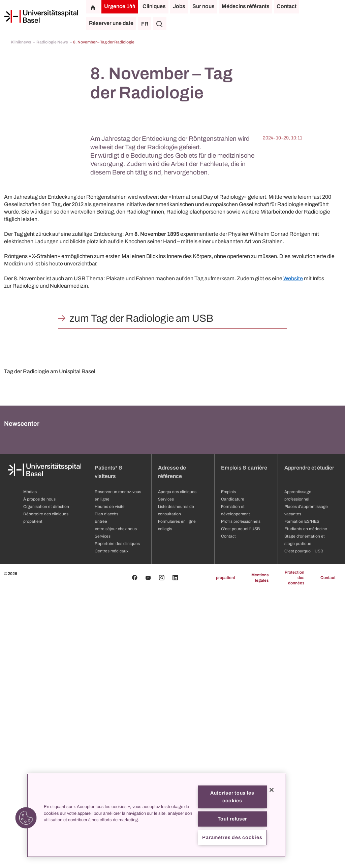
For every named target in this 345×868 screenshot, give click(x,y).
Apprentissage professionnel (298, 772)
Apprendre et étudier (309, 745)
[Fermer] (272, 790)
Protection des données (294, 855)
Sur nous (203, 6)
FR (145, 24)
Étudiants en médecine (306, 806)
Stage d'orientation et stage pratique (305, 817)
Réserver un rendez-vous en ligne (118, 772)
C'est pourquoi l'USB (304, 828)
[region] (156, 815)
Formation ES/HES (302, 798)
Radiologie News (52, 42)
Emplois (228, 769)
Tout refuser (232, 819)
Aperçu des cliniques (177, 769)
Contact (287, 6)
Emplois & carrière (244, 745)
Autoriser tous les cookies (232, 797)
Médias (30, 769)
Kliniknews (21, 42)
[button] (26, 818)
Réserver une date (111, 23)
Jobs (179, 6)
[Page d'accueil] (41, 17)
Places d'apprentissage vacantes (306, 787)
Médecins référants (246, 6)
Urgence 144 (120, 6)
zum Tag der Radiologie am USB (141, 318)
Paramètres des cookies (232, 837)
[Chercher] (160, 24)
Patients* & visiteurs (109, 749)
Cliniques (154, 6)
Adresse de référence (172, 749)
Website (293, 278)
